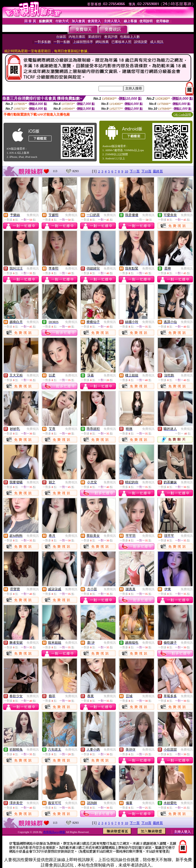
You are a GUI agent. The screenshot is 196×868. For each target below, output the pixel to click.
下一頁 (135, 171)
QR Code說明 (182, 115)
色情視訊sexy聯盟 (54, 832)
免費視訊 (33, 215)
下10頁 (146, 171)
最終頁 (158, 171)
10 (126, 171)
